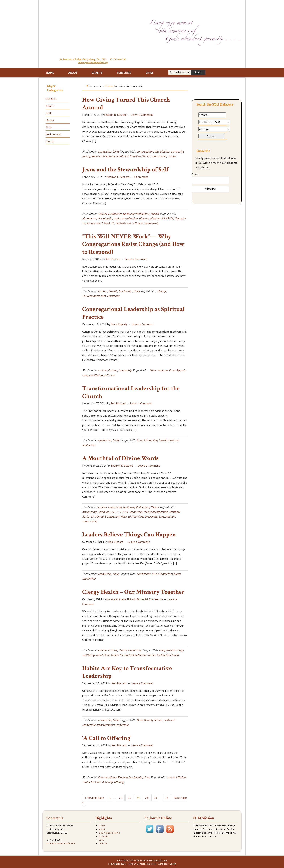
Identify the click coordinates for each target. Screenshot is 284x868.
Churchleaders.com (94, 295)
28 (167, 797)
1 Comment (141, 176)
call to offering (177, 777)
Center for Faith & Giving (98, 782)
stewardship (159, 156)
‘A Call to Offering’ (107, 738)
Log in (173, 863)
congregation (145, 151)
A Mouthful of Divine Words (120, 458)
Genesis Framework (147, 863)
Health (123, 650)
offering (119, 782)
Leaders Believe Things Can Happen (129, 534)
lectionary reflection (126, 218)
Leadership (105, 151)
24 (138, 797)
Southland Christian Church (133, 156)
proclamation (167, 516)
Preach (155, 213)
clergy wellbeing (92, 375)
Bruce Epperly (177, 370)
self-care (137, 223)
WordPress (163, 863)
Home (102, 825)
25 (147, 797)
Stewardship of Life (93, 28)
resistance (113, 295)
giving (86, 156)
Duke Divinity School (149, 720)
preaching (151, 516)
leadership (136, 511)
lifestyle (144, 218)
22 (121, 797)
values (172, 156)
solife (130, 863)
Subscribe (104, 836)
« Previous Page (94, 797)
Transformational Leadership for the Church (131, 392)
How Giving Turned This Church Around (126, 103)
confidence (144, 573)
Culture (103, 291)
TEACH (50, 106)
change (162, 291)
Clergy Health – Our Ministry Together (133, 592)
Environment (53, 134)
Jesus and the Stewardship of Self (125, 169)
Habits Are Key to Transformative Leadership (127, 672)
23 (129, 797)
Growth (113, 291)
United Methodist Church (163, 655)
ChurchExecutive (147, 440)
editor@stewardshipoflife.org (93, 62)
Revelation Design (158, 860)
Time (49, 127)
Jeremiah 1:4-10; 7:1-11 (113, 511)
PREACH (51, 98)
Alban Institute (158, 370)
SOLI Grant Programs (109, 832)
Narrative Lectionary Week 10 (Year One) (119, 516)
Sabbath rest (123, 223)
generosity (177, 151)
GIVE (49, 113)
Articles (102, 213)
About (102, 829)
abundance (89, 218)
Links (116, 151)
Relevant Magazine (103, 156)
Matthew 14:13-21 (162, 218)
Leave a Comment (142, 114)
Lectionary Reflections (136, 213)
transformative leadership (113, 724)
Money (50, 120)
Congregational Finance (113, 777)
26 (155, 797)
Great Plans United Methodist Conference (121, 655)
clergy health (167, 650)
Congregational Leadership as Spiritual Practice (133, 313)
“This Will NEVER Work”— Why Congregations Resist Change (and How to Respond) (133, 244)
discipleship (162, 151)
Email (195, 174)
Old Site (103, 843)
